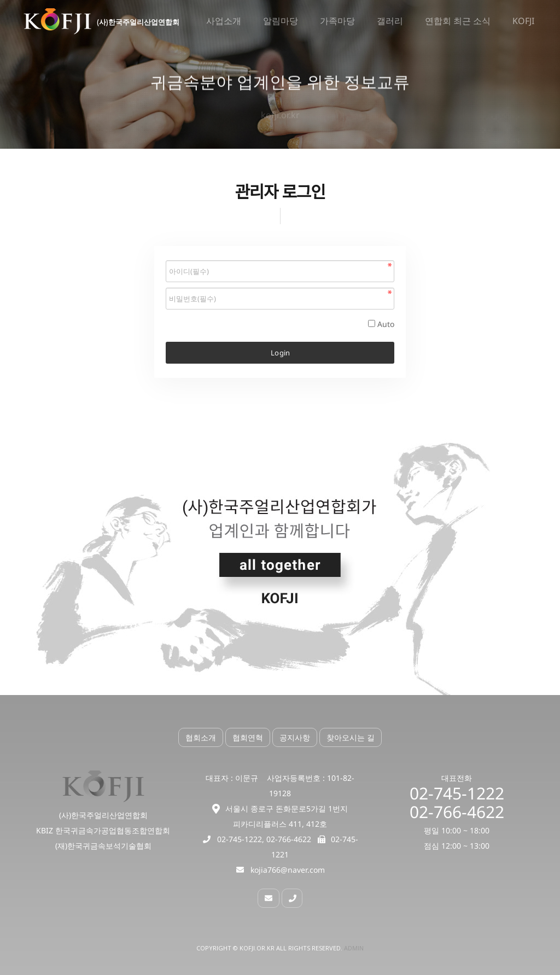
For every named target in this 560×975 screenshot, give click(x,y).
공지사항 (295, 737)
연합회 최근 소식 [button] (458, 21)
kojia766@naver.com (288, 870)
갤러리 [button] (390, 21)
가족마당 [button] (337, 21)
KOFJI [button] (523, 21)
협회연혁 (248, 737)
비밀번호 (166, 258)
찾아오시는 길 (351, 737)
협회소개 (201, 737)
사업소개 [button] (224, 21)
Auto (386, 324)
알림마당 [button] (281, 21)
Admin (354, 948)
